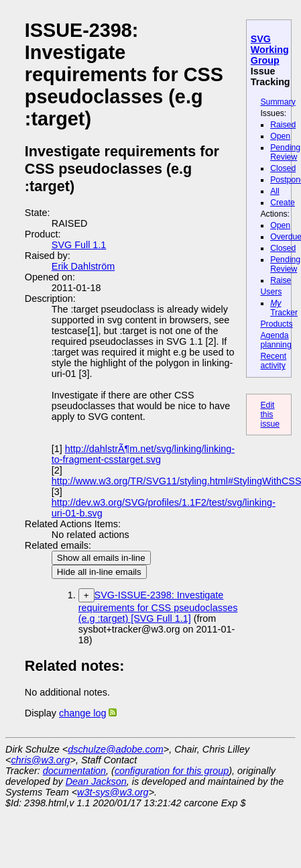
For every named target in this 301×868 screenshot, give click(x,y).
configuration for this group (172, 771)
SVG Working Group (270, 50)
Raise (281, 280)
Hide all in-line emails (99, 572)
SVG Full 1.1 (79, 245)
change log (82, 713)
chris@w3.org (40, 760)
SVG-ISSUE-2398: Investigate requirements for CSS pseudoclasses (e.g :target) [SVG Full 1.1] (158, 607)
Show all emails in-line (101, 558)
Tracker (284, 308)
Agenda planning (276, 340)
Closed (283, 168)
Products (276, 324)
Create (283, 203)
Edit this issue (270, 415)
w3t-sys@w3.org (113, 792)
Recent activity (273, 361)
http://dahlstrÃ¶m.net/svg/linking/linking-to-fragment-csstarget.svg (143, 454)
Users (271, 292)
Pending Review (285, 152)
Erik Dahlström (83, 266)
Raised (283, 125)
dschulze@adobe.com (116, 749)
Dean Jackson (96, 781)
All (275, 191)
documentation (74, 771)
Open (280, 136)
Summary (278, 102)
